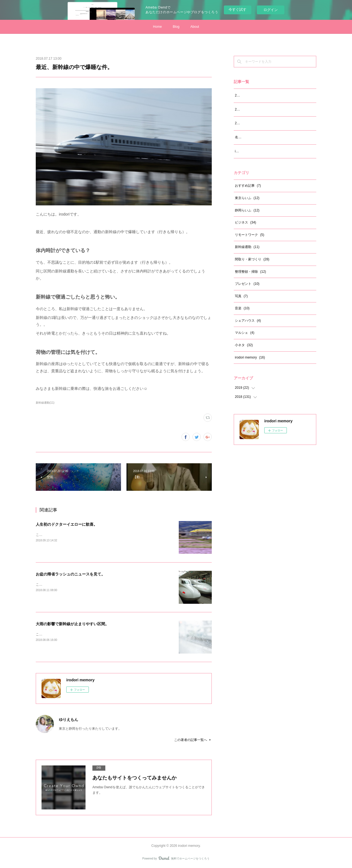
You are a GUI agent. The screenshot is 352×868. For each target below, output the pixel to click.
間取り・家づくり (252, 259)
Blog (176, 27)
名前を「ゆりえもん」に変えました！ (263, 137)
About (195, 27)
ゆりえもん (68, 720)
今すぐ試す (237, 9)
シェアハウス (248, 321)
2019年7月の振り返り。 (253, 95)
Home (157, 27)
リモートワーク (250, 235)
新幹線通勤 (247, 247)
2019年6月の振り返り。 (253, 109)
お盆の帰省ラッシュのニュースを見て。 (70, 574)
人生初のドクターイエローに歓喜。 (67, 524)
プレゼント (247, 284)
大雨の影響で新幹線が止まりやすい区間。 (72, 624)
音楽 (242, 308)
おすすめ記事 (248, 186)
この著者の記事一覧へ (193, 740)
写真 (241, 296)
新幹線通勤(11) (45, 403)
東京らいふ (247, 198)
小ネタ (244, 345)
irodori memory (250, 357)
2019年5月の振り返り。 (253, 123)
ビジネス (245, 222)
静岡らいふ (247, 210)
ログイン (271, 10)
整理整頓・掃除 (250, 272)
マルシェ (245, 333)
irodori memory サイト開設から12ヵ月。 (265, 151)
